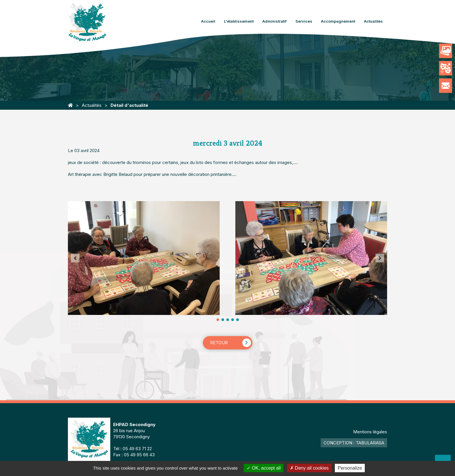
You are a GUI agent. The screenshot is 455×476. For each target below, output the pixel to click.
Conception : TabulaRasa (354, 443)
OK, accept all (264, 468)
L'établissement (239, 21)
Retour (219, 343)
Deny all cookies (309, 468)
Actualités (373, 21)
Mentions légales (370, 432)
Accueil (208, 21)
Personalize (350, 468)
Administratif (275, 21)
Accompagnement (338, 21)
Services (304, 21)
